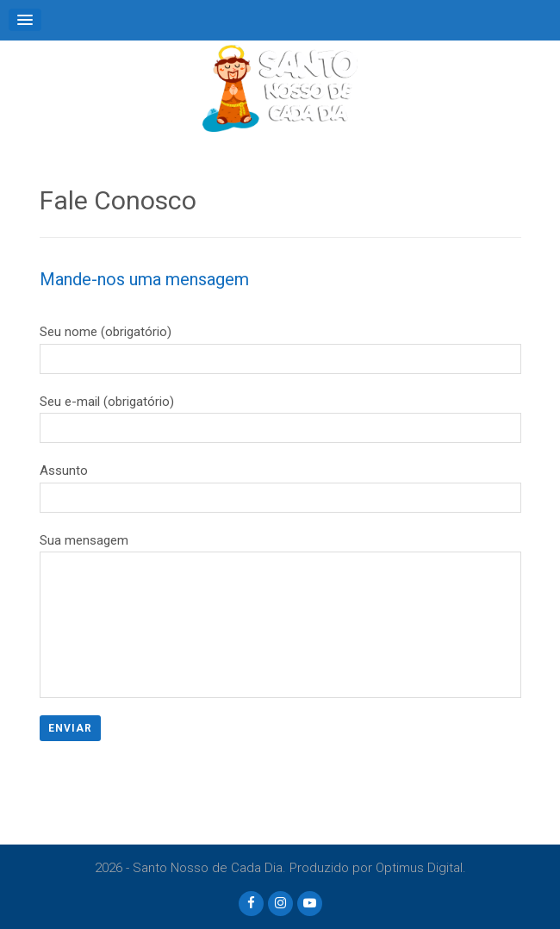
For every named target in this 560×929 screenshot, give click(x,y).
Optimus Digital (419, 868)
